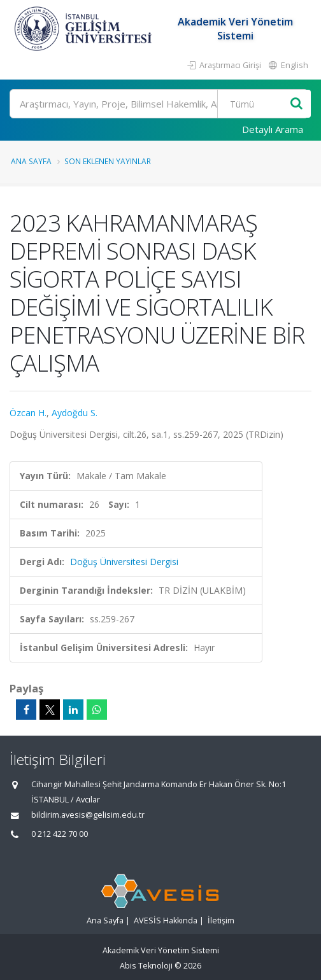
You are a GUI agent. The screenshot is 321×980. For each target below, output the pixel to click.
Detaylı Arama (273, 129)
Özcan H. (28, 413)
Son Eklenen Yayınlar (108, 161)
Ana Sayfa (31, 161)
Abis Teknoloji (146, 966)
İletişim (221, 920)
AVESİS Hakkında (166, 920)
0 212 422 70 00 (60, 834)
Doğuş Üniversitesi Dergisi (124, 562)
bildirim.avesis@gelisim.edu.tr (88, 815)
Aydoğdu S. (75, 413)
